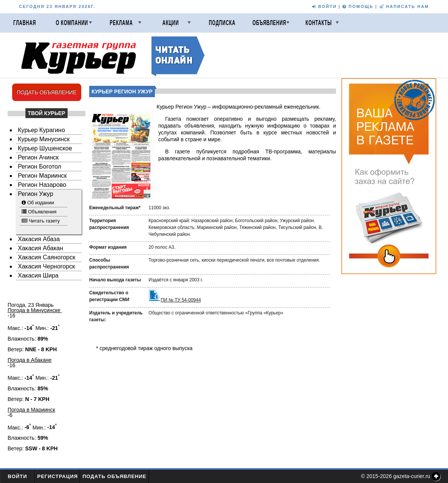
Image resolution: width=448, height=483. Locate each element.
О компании (72, 23)
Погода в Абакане (30, 360)
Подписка (222, 23)
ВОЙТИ (324, 6)
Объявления (269, 23)
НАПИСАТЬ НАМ (404, 6)
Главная (25, 23)
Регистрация (58, 476)
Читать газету (44, 221)
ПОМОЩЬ (358, 6)
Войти (18, 476)
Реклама (121, 23)
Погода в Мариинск (31, 410)
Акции (171, 23)
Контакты (319, 23)
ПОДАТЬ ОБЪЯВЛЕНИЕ (47, 92)
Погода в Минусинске (35, 310)
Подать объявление (114, 476)
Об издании (41, 203)
